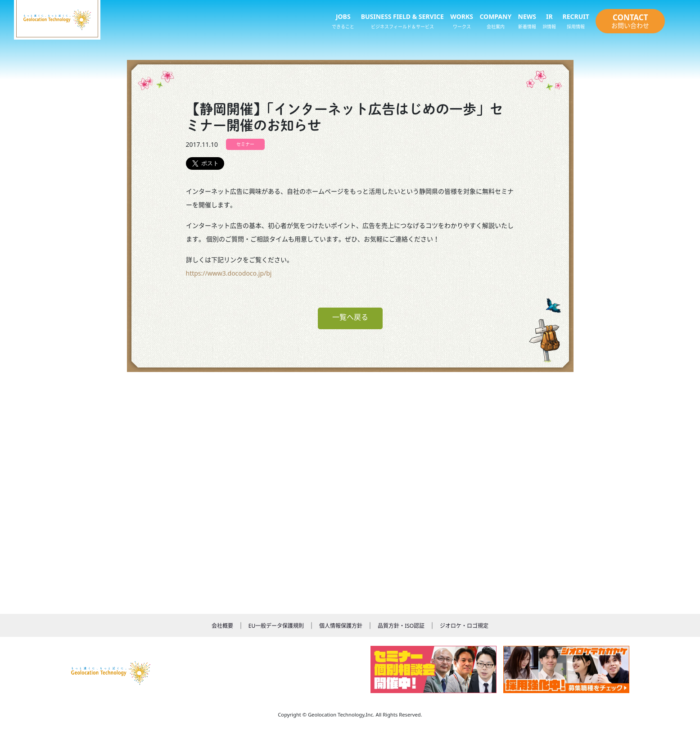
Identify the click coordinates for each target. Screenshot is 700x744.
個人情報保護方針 (341, 626)
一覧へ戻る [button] (350, 317)
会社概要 (222, 626)
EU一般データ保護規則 (276, 626)
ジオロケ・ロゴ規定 (464, 626)
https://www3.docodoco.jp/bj (229, 273)
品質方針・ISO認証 (401, 626)
